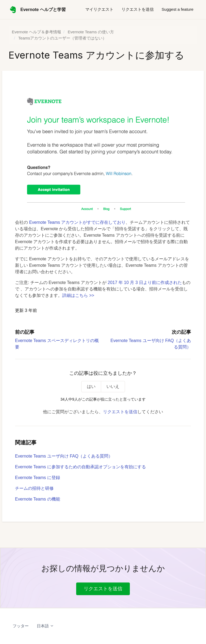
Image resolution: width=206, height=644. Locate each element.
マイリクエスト (99, 9)
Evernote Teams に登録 (38, 478)
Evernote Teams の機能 (38, 499)
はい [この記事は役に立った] (91, 386)
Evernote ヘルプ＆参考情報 (36, 32)
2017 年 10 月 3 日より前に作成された (145, 283)
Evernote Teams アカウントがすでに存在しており (77, 222)
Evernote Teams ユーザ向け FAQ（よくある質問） (64, 456)
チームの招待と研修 (34, 488)
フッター (21, 626)
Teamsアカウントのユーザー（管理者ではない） (62, 38)
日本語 (45, 626)
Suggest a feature (178, 9)
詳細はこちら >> (78, 295)
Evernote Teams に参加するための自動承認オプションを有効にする (80, 467)
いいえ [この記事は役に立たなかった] (113, 386)
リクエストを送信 (138, 9)
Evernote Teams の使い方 (91, 32)
